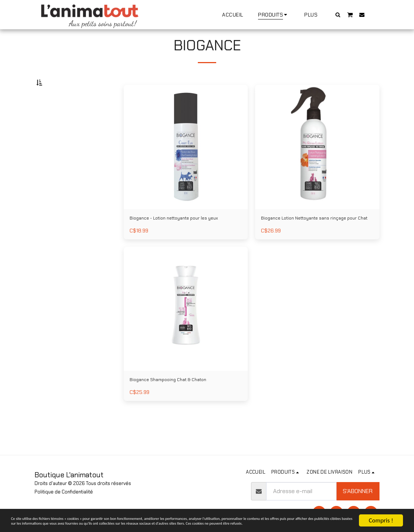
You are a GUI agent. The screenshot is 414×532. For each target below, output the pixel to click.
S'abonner (358, 491)
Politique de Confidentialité (64, 492)
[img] (186, 165)
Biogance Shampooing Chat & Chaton (179, 410)
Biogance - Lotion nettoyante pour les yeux (180, 242)
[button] (338, 15)
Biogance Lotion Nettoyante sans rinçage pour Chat (316, 242)
